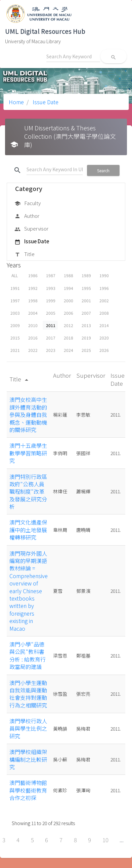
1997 (15, 300)
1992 (33, 288)
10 (105, 840)
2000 (69, 300)
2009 (15, 325)
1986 (33, 275)
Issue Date (45, 102)
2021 (15, 350)
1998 (33, 300)
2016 (33, 338)
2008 (104, 313)
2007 (86, 313)
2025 (86, 350)
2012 (69, 325)
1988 (69, 275)
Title (25, 254)
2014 (104, 325)
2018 (69, 338)
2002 (104, 300)
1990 (104, 275)
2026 (104, 350)
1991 (15, 288)
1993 (51, 288)
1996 (104, 288)
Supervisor (31, 229)
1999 (51, 300)
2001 (86, 300)
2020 (104, 338)
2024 (69, 350)
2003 (15, 313)
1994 (69, 288)
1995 (86, 288)
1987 (51, 275)
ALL (15, 275)
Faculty (28, 203)
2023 (51, 350)
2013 (86, 325)
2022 (33, 350)
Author (27, 216)
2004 (33, 313)
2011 (51, 325)
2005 (51, 313)
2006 (69, 313)
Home (16, 102)
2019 (86, 338)
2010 (33, 325)
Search (103, 170)
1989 (86, 275)
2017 (51, 338)
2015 (15, 338)
